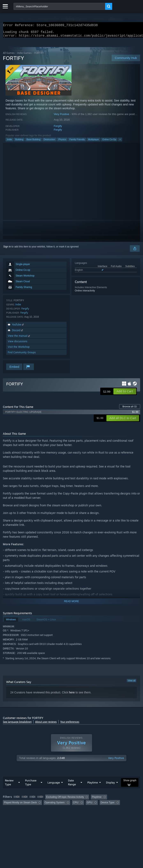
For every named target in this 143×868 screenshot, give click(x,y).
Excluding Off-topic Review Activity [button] (65, 799)
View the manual (19, 338)
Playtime (93, 785)
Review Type (9, 785)
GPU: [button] (90, 805)
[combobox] (59, 6)
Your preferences (70, 724)
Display (110, 785)
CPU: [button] (76, 805)
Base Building (33, 142)
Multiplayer (94, 142)
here (72, 695)
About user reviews (46, 724)
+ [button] (120, 142)
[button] (125, 394)
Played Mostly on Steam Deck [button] (20, 805)
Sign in (7, 249)
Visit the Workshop (19, 349)
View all (131, 683)
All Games (9, 55)
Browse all (130, 409)
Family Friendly (77, 142)
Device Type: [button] (108, 805)
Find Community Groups (22, 355)
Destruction (50, 142)
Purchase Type (31, 785)
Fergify (58, 128)
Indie (9, 142)
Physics (62, 142)
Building (19, 142)
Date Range (72, 785)
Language (54, 785)
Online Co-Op (109, 142)
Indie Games (24, 55)
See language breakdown (17, 724)
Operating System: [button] (55, 805)
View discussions (18, 344)
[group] (71, 802)
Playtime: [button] (97, 799)
